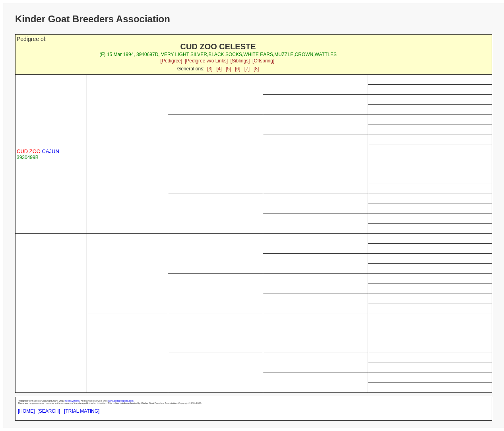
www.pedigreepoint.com (121, 401)
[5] (228, 69)
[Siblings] (240, 61)
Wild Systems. (73, 401)
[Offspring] (263, 61)
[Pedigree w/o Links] (206, 61)
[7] (247, 69)
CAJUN (38, 151)
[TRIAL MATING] (82, 411)
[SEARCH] (49, 411)
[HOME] (26, 411)
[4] (219, 69)
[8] (256, 69)
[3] (210, 69)
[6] (237, 69)
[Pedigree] (172, 61)
